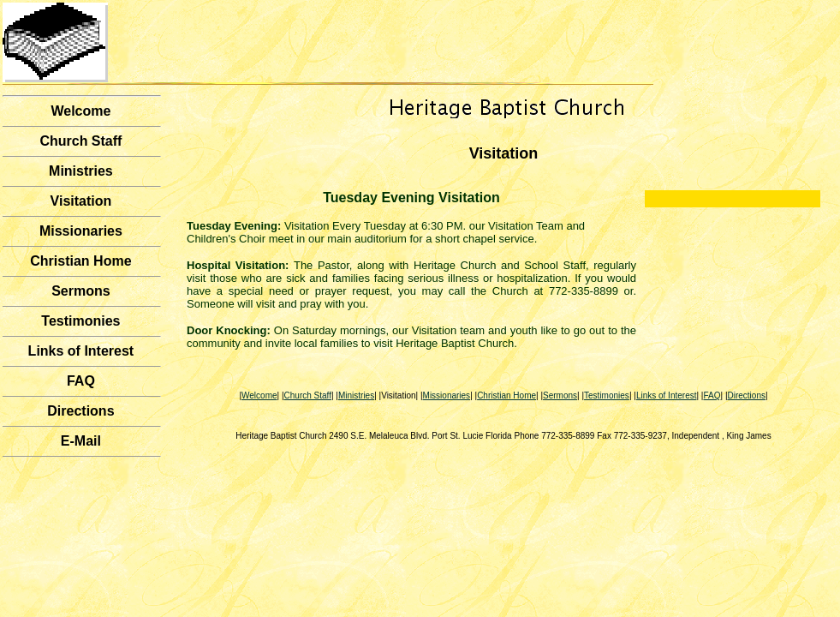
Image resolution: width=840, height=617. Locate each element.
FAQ (81, 381)
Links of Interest (81, 351)
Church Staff (80, 141)
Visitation (81, 201)
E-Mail (81, 441)
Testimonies (80, 321)
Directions (80, 411)
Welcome (80, 111)
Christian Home (80, 261)
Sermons (80, 291)
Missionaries (81, 231)
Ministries (81, 171)
